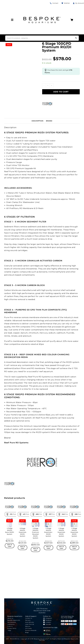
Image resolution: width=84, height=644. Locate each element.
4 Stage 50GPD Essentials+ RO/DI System (49, 532)
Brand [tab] (49, 121)
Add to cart (61, 92)
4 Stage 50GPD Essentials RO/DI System (75, 532)
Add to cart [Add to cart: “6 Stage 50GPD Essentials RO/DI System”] (23, 547)
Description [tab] (37, 121)
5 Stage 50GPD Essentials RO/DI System (62, 532)
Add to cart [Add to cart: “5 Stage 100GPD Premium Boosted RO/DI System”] (36, 549)
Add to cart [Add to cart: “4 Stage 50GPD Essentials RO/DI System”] (74, 547)
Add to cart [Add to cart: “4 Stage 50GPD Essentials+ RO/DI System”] (48, 547)
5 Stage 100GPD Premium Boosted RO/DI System (36, 533)
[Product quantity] (48, 86)
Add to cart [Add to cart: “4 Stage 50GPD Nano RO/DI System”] (10, 547)
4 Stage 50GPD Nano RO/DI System (10, 532)
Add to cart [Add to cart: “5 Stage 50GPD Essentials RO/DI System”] (61, 547)
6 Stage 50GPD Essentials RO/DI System (23, 532)
